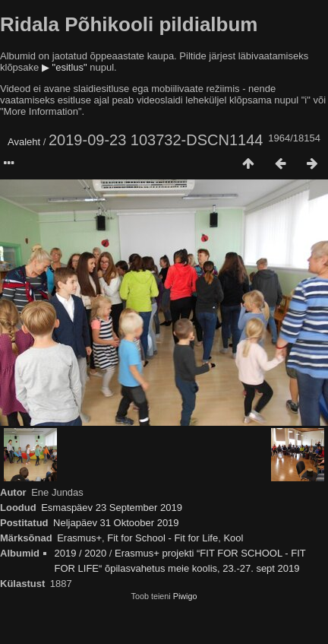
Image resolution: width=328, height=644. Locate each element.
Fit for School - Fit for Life (162, 538)
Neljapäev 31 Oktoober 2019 (116, 523)
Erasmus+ (79, 538)
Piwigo (185, 596)
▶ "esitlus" (65, 67)
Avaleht (24, 142)
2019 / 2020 (81, 553)
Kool (233, 538)
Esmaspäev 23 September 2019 (112, 508)
